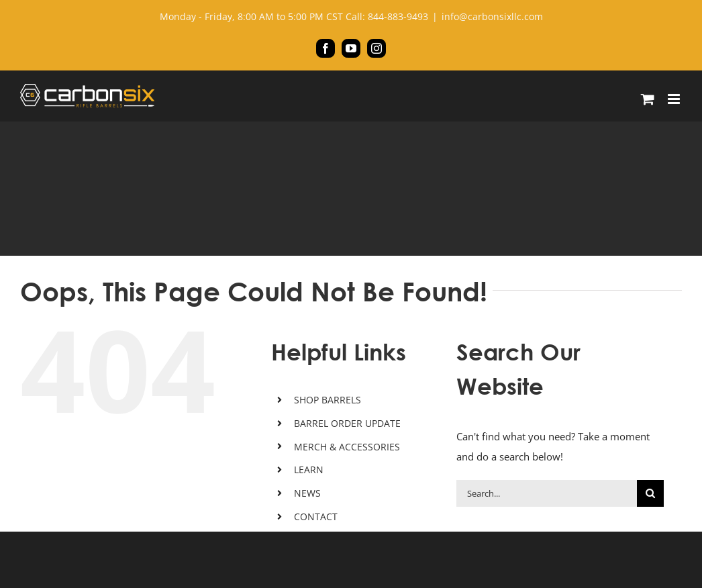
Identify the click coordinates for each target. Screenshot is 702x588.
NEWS (307, 493)
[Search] (650, 493)
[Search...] (547, 493)
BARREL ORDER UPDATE (347, 423)
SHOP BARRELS (328, 400)
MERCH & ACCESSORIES (347, 447)
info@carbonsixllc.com (492, 16)
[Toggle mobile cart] (648, 99)
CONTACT (316, 517)
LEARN (309, 470)
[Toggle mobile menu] (675, 99)
